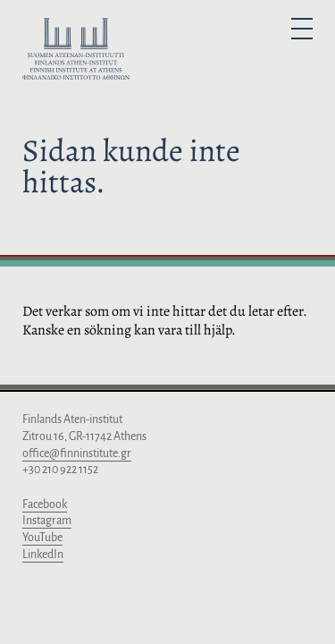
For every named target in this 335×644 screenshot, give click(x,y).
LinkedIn (43, 555)
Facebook (45, 504)
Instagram (47, 521)
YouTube (42, 538)
